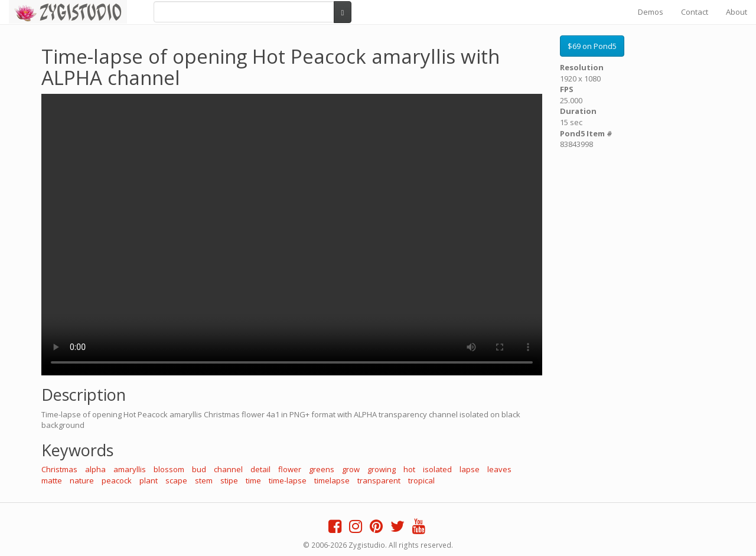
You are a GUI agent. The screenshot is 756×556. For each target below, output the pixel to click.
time (253, 480)
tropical (421, 480)
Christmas (59, 469)
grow (351, 469)
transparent (379, 480)
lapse (470, 469)
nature (82, 480)
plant (149, 480)
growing (382, 469)
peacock (117, 480)
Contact (695, 12)
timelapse (332, 480)
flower (290, 469)
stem (204, 480)
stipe (229, 480)
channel (228, 469)
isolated (437, 469)
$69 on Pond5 (592, 46)
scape (176, 480)
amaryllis (130, 469)
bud (199, 469)
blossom (169, 469)
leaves (499, 469)
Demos (651, 12)
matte (52, 480)
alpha (95, 469)
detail (260, 469)
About (737, 12)
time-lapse (288, 480)
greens (322, 469)
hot (409, 469)
